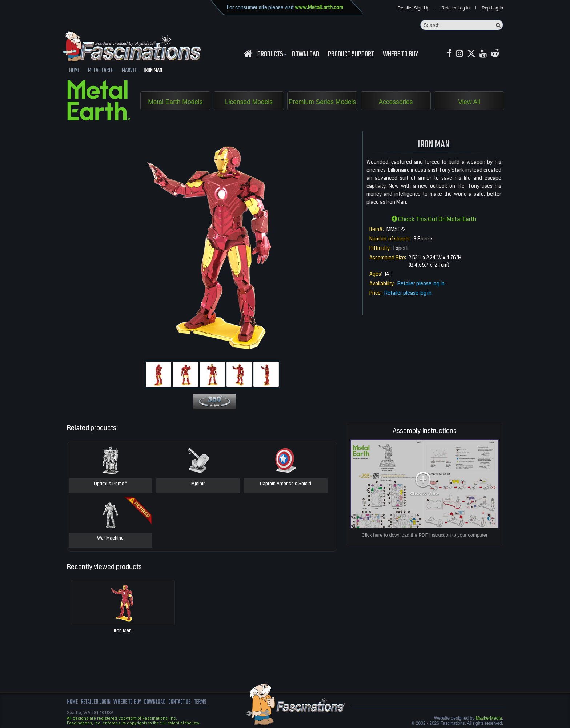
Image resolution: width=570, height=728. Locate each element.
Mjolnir (198, 484)
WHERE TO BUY (400, 55)
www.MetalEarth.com (319, 7)
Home (72, 703)
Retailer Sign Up (414, 8)
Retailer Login (96, 703)
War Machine (110, 539)
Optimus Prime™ (110, 484)
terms (204, 703)
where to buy (128, 703)
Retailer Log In (455, 8)
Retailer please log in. (422, 284)
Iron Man (123, 631)
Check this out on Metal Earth (434, 220)
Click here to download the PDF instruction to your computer (425, 535)
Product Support (351, 55)
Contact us (182, 703)
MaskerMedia (489, 719)
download (306, 55)
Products (271, 55)
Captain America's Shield (286, 484)
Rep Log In (492, 8)
